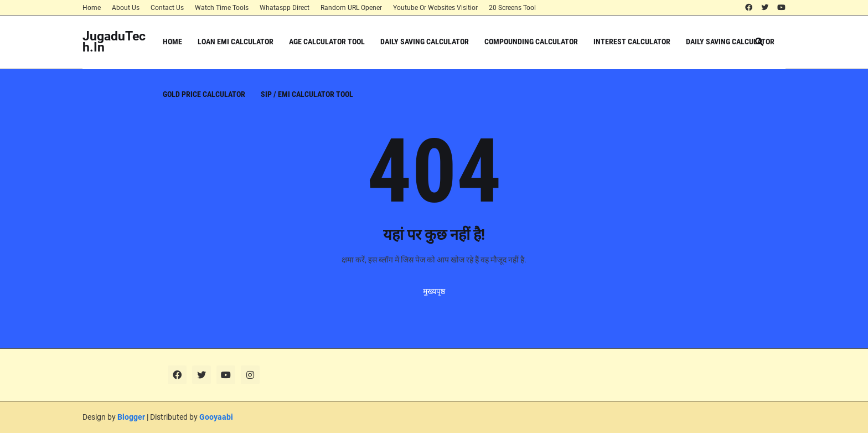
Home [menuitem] (172, 42)
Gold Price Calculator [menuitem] (204, 94)
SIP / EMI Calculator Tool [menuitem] (307, 94)
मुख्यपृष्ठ (434, 291)
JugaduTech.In (114, 42)
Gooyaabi (216, 417)
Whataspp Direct (285, 8)
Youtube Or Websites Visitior (435, 8)
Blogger (131, 417)
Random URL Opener (351, 8)
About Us (126, 8)
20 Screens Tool (512, 8)
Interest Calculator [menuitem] (632, 42)
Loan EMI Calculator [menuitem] (236, 42)
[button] (759, 42)
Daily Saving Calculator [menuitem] (425, 42)
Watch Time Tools (222, 8)
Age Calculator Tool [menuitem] (327, 42)
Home (92, 8)
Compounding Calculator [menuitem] (531, 42)
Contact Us (167, 8)
